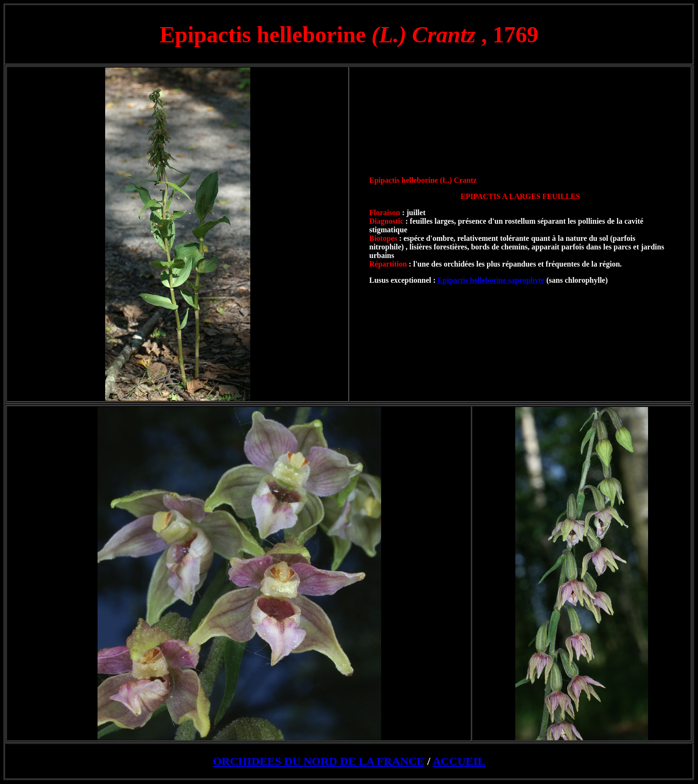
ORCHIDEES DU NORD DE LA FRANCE (319, 761)
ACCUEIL (459, 761)
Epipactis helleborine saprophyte (491, 280)
